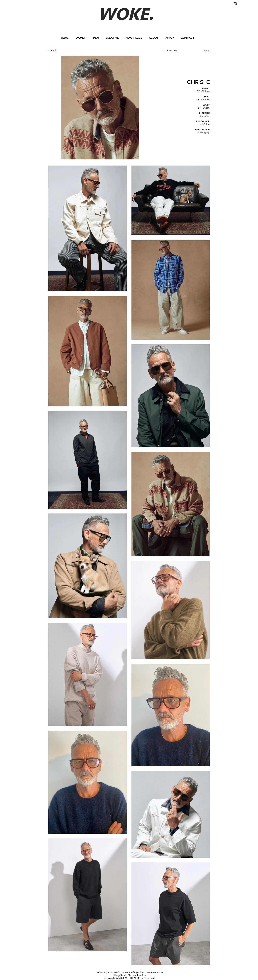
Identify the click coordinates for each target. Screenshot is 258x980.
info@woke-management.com (147, 973)
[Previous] (178, 51)
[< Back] (59, 51)
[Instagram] (235, 4)
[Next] (201, 51)
